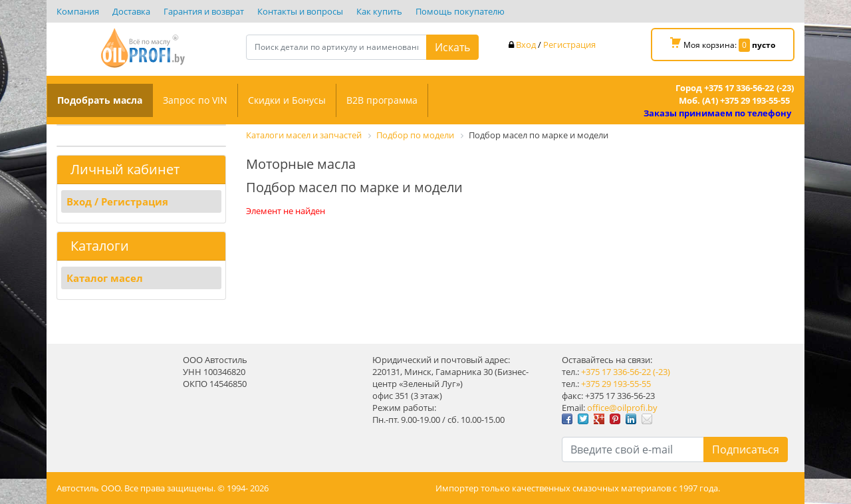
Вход (526, 45)
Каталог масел (105, 278)
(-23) (662, 372)
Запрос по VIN (195, 100)
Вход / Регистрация (117, 201)
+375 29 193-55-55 (616, 384)
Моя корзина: (723, 45)
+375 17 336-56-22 (616, 372)
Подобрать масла (100, 100)
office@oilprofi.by (622, 408)
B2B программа (382, 100)
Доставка (131, 11)
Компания (78, 11)
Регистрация (569, 45)
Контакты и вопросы (300, 11)
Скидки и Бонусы (287, 100)
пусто (764, 45)
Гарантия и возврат (204, 11)
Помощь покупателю (460, 11)
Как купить (379, 11)
